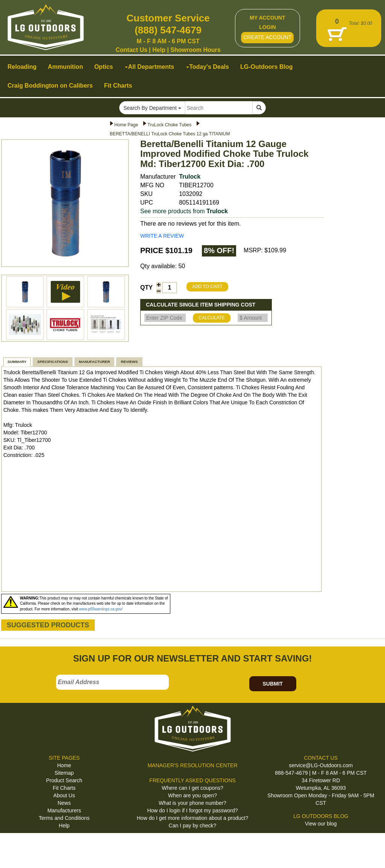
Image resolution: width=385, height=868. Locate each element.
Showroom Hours (195, 50)
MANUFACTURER (95, 362)
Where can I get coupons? (192, 788)
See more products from (184, 211)
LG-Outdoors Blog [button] (267, 67)
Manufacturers (64, 810)
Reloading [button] (22, 67)
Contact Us (131, 50)
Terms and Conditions (64, 818)
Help (159, 50)
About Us (64, 795)
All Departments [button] (149, 67)
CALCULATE (212, 318)
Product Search (64, 780)
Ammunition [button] (65, 67)
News (64, 803)
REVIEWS (129, 362)
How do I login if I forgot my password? (192, 810)
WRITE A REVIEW (162, 236)
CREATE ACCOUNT (267, 37)
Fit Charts (64, 788)
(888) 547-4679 (168, 30)
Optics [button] (104, 67)
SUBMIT (273, 684)
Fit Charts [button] (118, 86)
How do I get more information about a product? (193, 818)
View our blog (321, 824)
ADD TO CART (207, 287)
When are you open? (192, 795)
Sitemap (64, 773)
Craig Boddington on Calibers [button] (50, 86)
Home (64, 765)
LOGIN (267, 27)
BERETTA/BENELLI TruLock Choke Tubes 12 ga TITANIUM (170, 134)
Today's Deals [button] (208, 67)
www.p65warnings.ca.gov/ (101, 609)
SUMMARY (17, 362)
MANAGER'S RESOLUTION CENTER (192, 765)
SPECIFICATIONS (52, 362)
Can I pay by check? (193, 826)
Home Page (126, 125)
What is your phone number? (192, 803)
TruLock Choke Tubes (169, 125)
